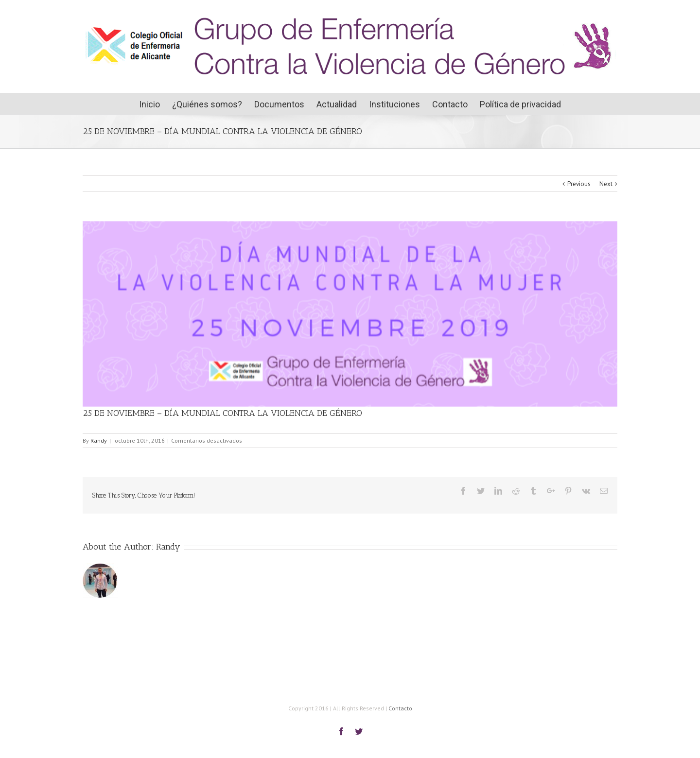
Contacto (400, 708)
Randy (99, 440)
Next (606, 184)
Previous (579, 184)
